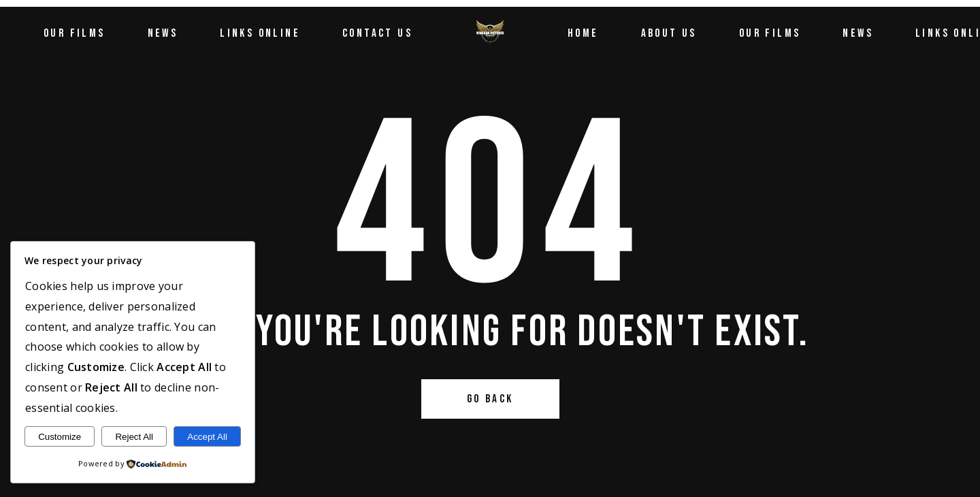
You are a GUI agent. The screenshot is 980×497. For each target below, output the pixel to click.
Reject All (134, 437)
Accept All (207, 437)
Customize (60, 437)
